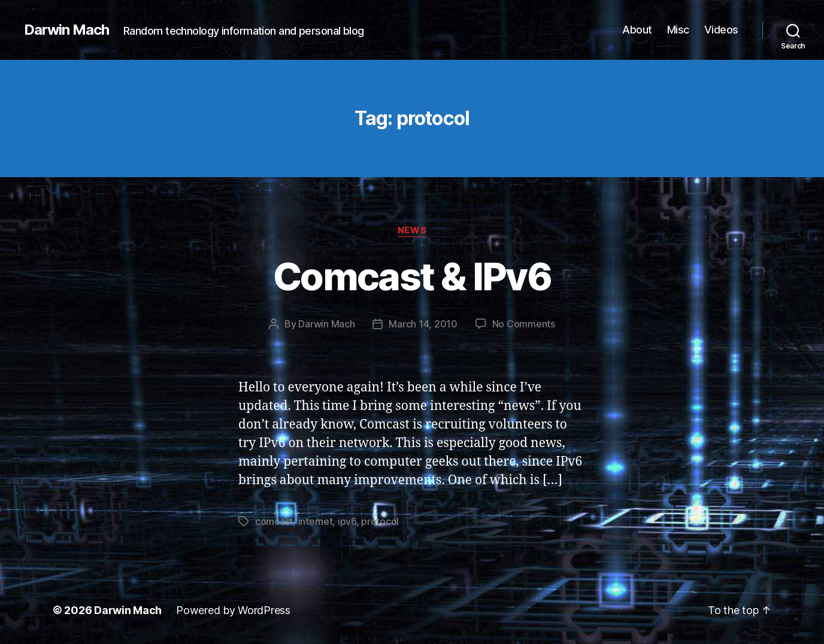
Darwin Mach (66, 30)
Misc (678, 30)
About (637, 30)
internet (316, 521)
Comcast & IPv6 (412, 276)
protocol (380, 521)
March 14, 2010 (423, 324)
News (412, 230)
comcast (274, 521)
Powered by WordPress (233, 610)
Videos (721, 30)
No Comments (524, 324)
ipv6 (347, 521)
